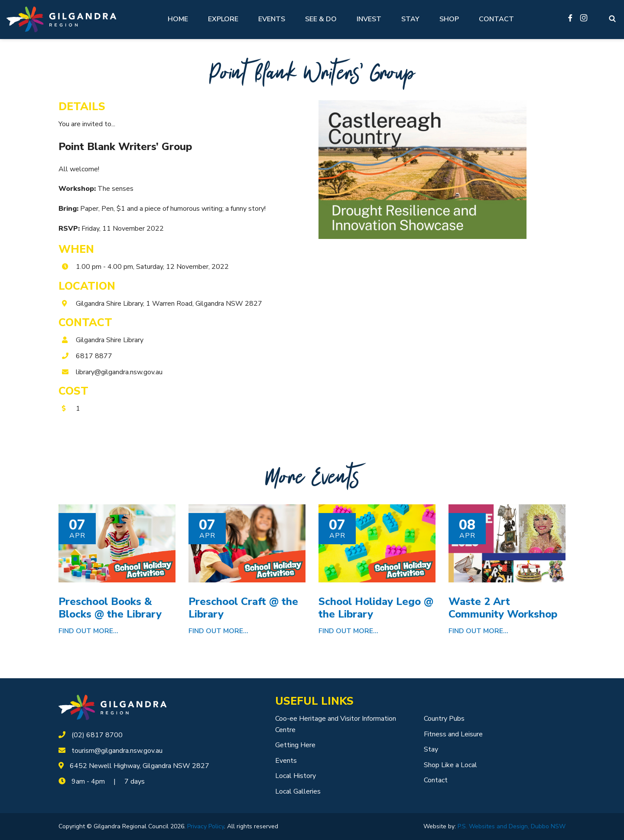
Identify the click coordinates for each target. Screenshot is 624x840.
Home (178, 19)
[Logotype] (62, 19)
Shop (449, 19)
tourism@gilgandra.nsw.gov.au (117, 751)
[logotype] (113, 707)
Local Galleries (298, 791)
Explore (223, 19)
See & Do (321, 19)
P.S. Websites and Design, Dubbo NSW (512, 826)
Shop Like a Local (450, 765)
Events (272, 19)
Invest (369, 19)
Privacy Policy (206, 826)
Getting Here (295, 745)
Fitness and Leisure (453, 734)
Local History (296, 776)
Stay (410, 19)
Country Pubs (444, 719)
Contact (496, 19)
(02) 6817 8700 (97, 735)
